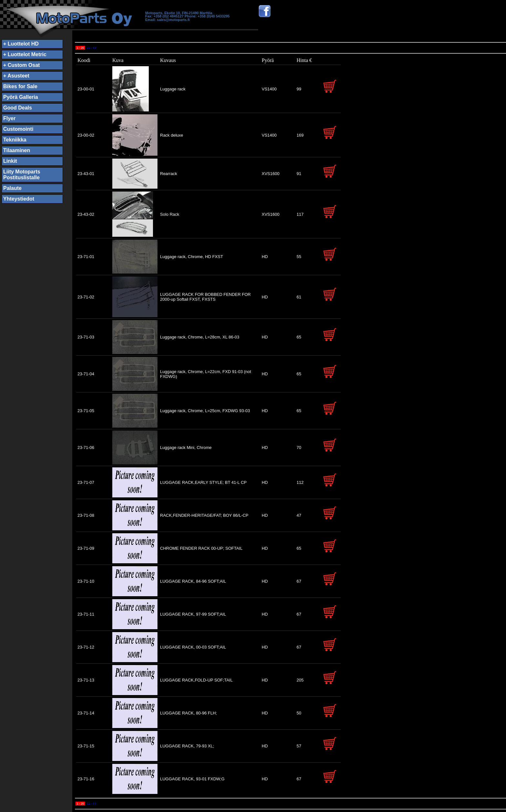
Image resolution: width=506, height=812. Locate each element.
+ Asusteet (16, 76)
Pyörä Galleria (21, 97)
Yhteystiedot (19, 199)
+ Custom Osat (21, 65)
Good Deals (18, 108)
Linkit (10, 161)
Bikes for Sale (20, 86)
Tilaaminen (17, 150)
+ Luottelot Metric (25, 54)
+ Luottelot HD (21, 44)
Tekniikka (15, 140)
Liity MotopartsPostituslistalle (22, 175)
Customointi (18, 129)
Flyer (9, 118)
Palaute (12, 188)
